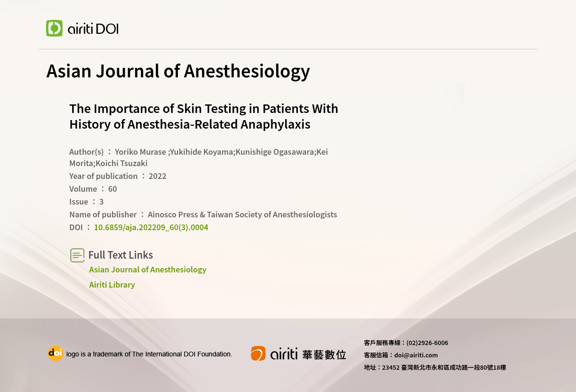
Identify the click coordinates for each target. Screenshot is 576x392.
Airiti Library (112, 284)
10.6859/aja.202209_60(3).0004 (151, 227)
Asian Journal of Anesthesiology (148, 269)
